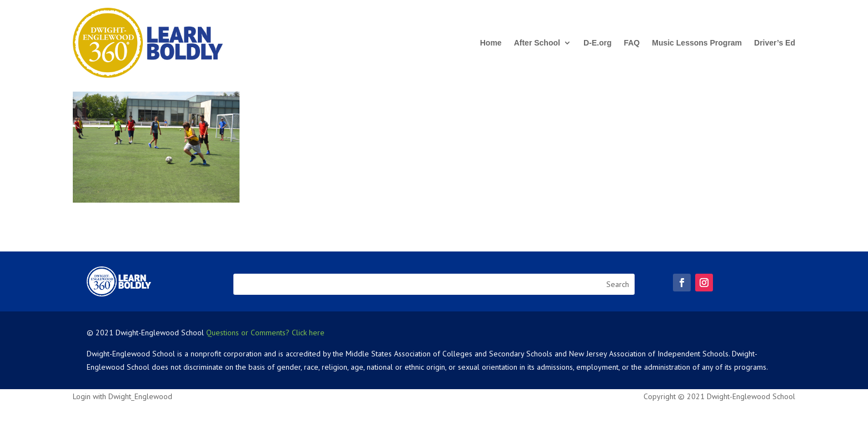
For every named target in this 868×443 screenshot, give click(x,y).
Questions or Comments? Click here (265, 333)
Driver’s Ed (775, 43)
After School (537, 43)
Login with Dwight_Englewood (123, 396)
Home (491, 43)
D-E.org (598, 43)
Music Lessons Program (697, 43)
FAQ (632, 43)
